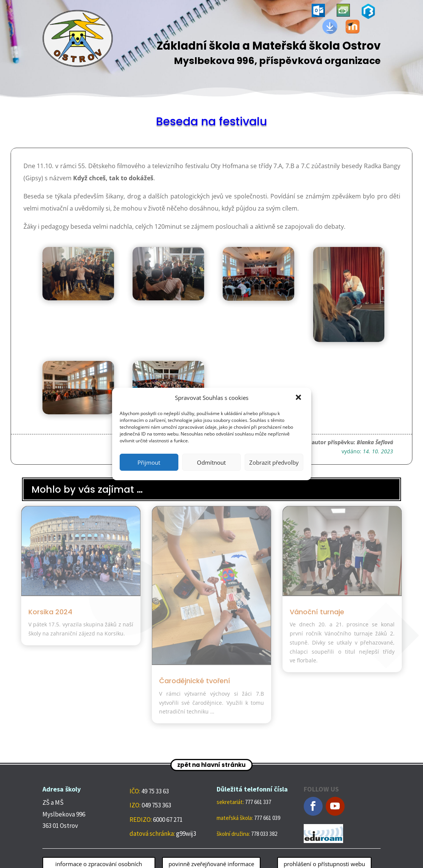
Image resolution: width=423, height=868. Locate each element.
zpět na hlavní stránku (211, 765)
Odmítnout (211, 462)
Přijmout (149, 462)
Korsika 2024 (50, 612)
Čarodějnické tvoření (195, 681)
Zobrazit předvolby (274, 462)
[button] (299, 398)
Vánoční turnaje (317, 612)
